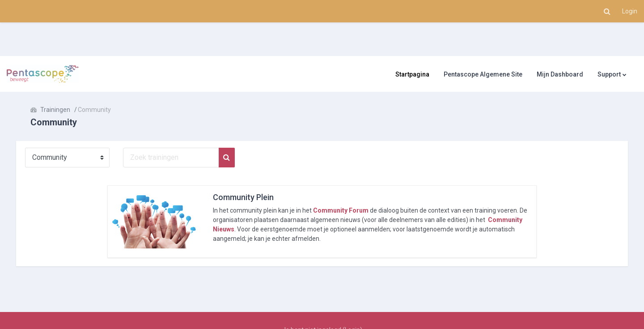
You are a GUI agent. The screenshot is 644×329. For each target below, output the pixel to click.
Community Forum (341, 210)
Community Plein (243, 197)
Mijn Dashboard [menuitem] (560, 74)
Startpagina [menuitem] (412, 74)
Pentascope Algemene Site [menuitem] (483, 74)
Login (630, 11)
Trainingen (64, 110)
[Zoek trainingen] (180, 158)
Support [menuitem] (609, 74)
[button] (607, 11)
